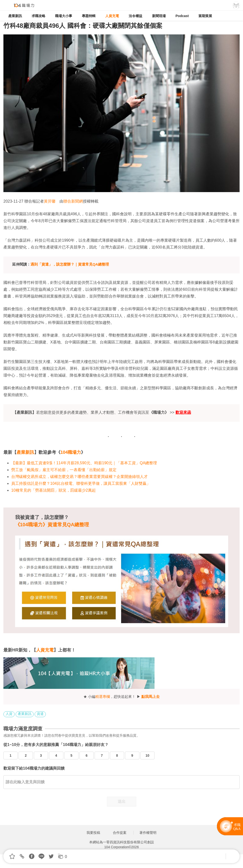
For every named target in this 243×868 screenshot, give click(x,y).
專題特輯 (89, 16)
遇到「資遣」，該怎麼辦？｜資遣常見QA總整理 (70, 264)
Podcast (182, 16)
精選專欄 (103, 697)
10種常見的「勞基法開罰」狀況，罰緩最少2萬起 (53, 490)
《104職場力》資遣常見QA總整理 (52, 525)
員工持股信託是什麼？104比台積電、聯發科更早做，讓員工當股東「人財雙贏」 (81, 483)
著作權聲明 (148, 833)
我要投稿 (93, 833)
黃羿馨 (50, 201)
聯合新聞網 (73, 201)
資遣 (40, 714)
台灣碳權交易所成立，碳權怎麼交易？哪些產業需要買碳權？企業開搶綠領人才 (79, 477)
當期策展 (205, 16)
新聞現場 (159, 16)
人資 (9, 714)
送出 (122, 801)
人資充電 (112, 16)
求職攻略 (39, 16)
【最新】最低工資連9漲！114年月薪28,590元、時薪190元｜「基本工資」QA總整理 (84, 463)
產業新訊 (15, 16)
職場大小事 (64, 16)
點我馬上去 (151, 697)
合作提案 (120, 833)
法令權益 (136, 16)
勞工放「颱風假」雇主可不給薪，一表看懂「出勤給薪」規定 (64, 470)
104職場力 (71, 452)
